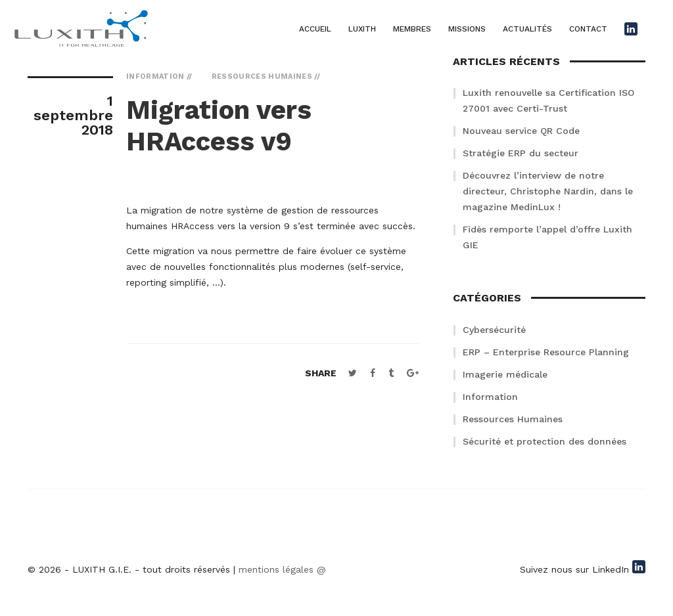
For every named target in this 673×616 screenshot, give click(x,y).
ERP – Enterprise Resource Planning (546, 352)
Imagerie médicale (505, 374)
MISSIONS (467, 29)
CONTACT (588, 29)
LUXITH (362, 29)
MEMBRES (412, 29)
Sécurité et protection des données (545, 441)
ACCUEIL (315, 29)
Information (490, 397)
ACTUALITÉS (527, 29)
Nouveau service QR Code (521, 131)
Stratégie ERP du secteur (521, 153)
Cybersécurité (494, 330)
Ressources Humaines (513, 419)
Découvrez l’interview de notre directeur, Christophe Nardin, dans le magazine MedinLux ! (548, 191)
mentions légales (276, 569)
